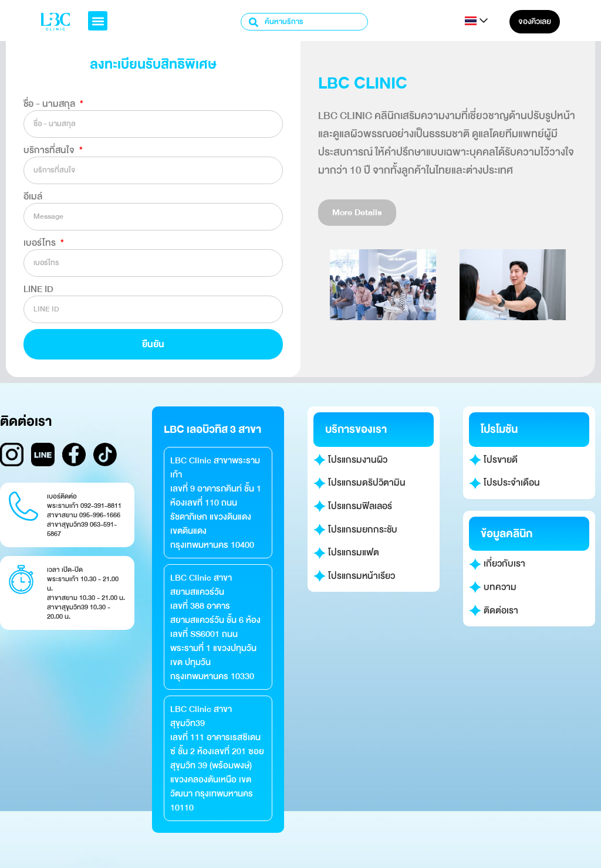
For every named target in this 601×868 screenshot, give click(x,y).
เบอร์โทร (41, 243)
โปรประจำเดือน (504, 483)
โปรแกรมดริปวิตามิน (359, 483)
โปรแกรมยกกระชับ (355, 530)
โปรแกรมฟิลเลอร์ (353, 506)
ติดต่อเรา (494, 611)
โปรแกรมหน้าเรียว (354, 576)
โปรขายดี (493, 460)
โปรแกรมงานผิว (350, 460)
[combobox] (304, 22)
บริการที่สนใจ (50, 150)
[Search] (254, 22)
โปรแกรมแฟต (346, 552)
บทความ (493, 587)
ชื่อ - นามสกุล (50, 104)
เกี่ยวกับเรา (497, 564)
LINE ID (38, 289)
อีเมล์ (33, 196)
